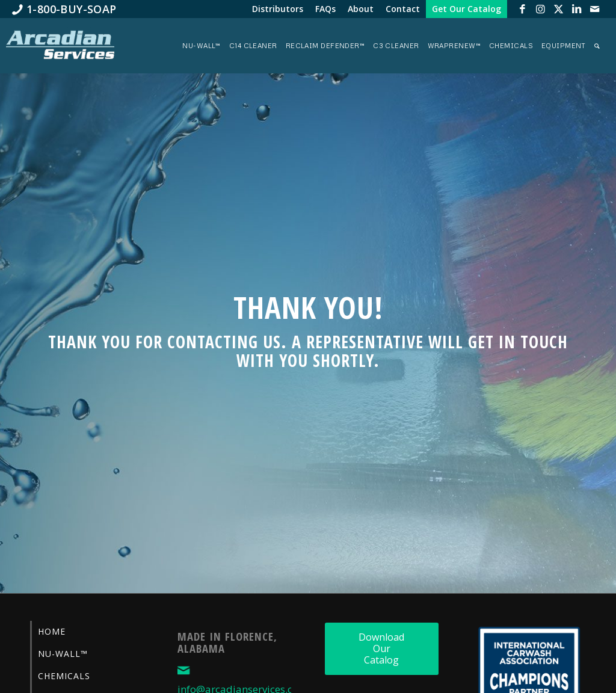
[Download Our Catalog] (382, 649)
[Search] (597, 46)
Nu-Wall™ (63, 654)
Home (52, 631)
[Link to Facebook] (523, 9)
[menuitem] (64, 9)
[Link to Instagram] (541, 9)
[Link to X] (559, 9)
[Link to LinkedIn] (577, 9)
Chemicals (64, 676)
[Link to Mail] (595, 9)
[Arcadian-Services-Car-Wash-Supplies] (60, 49)
